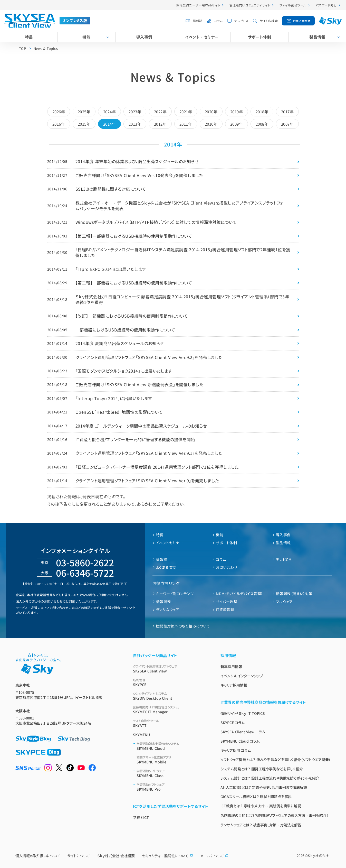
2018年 (262, 112)
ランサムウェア (168, 610)
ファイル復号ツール (293, 5)
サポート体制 (259, 37)
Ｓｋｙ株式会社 (318, 856)
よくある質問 (166, 567)
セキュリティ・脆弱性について (167, 856)
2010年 (211, 124)
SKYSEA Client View (171, 669)
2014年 (109, 124)
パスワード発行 (326, 5)
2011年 (186, 124)
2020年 (211, 112)
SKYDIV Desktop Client (171, 696)
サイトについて (79, 856)
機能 (86, 37)
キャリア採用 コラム (236, 750)
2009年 (237, 124)
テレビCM (241, 21)
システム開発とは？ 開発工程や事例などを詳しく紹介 (262, 769)
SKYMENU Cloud (172, 746)
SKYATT (171, 723)
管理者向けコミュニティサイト (250, 5)
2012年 (160, 124)
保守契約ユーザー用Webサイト (198, 5)
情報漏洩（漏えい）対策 (294, 594)
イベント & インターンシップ (242, 676)
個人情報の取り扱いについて (38, 856)
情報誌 (198, 21)
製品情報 (283, 543)
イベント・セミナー (202, 37)
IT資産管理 (225, 610)
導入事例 (144, 37)
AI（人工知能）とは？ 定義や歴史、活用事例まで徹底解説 (264, 787)
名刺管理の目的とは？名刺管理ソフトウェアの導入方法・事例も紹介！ (274, 815)
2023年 (135, 112)
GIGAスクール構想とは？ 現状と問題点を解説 (256, 797)
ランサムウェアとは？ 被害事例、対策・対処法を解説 (261, 825)
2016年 (59, 124)
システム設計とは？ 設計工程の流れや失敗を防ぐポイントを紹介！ (271, 778)
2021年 (186, 112)
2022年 (160, 112)
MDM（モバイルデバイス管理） (239, 594)
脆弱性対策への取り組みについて (183, 626)
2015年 (84, 124)
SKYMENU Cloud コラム (240, 741)
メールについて (214, 856)
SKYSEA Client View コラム (243, 732)
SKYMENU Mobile (172, 760)
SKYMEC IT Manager (171, 710)
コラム (218, 21)
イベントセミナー (170, 543)
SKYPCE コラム (233, 723)
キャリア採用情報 (234, 685)
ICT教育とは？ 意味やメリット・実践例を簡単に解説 (261, 806)
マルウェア (284, 602)
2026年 (59, 112)
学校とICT (141, 817)
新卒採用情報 (231, 667)
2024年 (109, 112)
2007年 (287, 124)
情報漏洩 (164, 602)
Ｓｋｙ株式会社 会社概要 (116, 856)
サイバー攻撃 (227, 602)
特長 (29, 37)
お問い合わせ (302, 21)
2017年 (287, 112)
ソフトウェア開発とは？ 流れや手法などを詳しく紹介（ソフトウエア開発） (276, 760)
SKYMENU (141, 735)
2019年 (237, 112)
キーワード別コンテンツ (175, 594)
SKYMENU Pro (172, 787)
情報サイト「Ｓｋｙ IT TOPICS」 (244, 713)
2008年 (262, 124)
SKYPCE (171, 682)
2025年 (84, 112)
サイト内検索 (269, 21)
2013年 (135, 124)
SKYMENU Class (172, 773)
